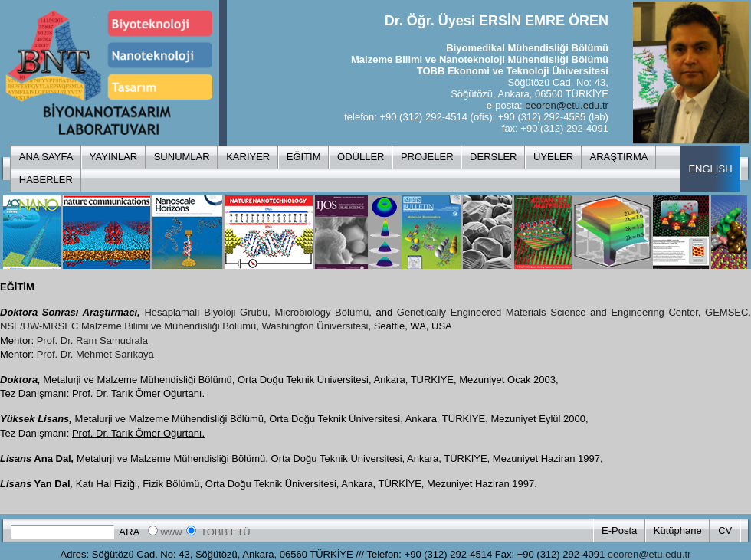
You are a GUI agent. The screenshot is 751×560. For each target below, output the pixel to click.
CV (725, 531)
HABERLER (46, 180)
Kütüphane (678, 531)
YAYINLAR (113, 157)
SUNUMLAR (182, 157)
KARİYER (248, 157)
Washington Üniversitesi (315, 326)
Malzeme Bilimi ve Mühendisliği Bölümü (169, 326)
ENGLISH (710, 169)
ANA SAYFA (46, 157)
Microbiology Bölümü (322, 312)
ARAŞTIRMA (619, 157)
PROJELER (427, 157)
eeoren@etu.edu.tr (567, 105)
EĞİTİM (304, 157)
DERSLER (493, 157)
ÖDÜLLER (361, 157)
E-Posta (619, 531)
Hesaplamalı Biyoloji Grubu (206, 312)
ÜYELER (553, 157)
